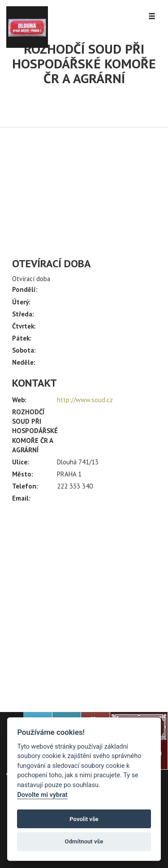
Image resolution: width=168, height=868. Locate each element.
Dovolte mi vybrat (42, 795)
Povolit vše (84, 819)
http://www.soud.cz (85, 400)
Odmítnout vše (84, 841)
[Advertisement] (84, 604)
